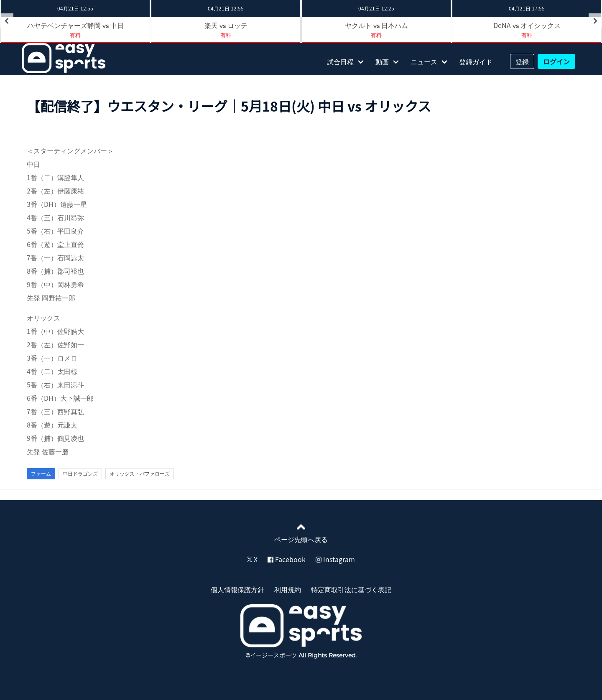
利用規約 (288, 589)
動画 (382, 61)
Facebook (287, 559)
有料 (226, 35)
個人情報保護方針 (237, 589)
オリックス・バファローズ (140, 473)
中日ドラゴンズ (80, 473)
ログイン (556, 61)
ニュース (424, 61)
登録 (522, 61)
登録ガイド (476, 61)
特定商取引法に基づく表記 (351, 589)
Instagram (335, 559)
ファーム (41, 473)
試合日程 (340, 61)
